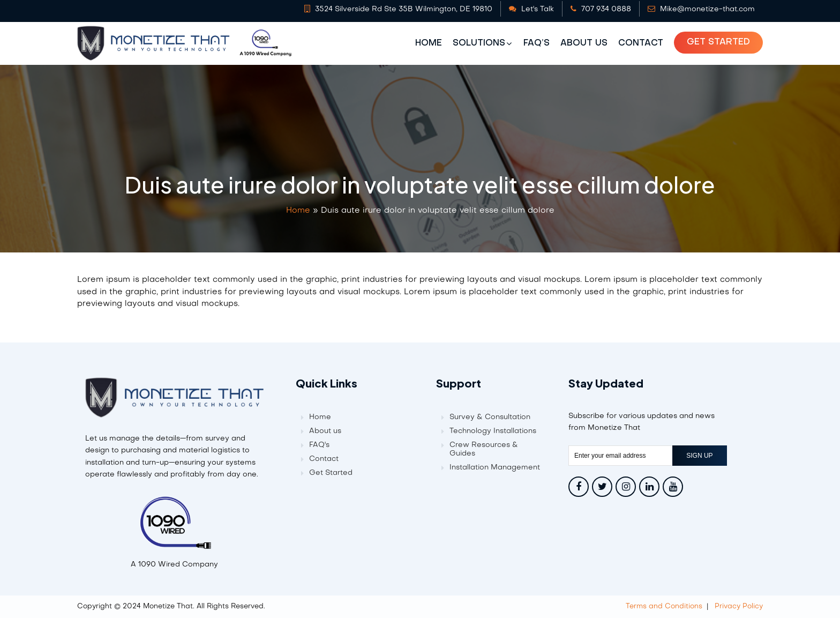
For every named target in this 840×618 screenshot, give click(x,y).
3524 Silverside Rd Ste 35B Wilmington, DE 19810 (398, 9)
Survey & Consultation (490, 417)
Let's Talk (531, 9)
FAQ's (319, 445)
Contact (641, 43)
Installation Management (495, 468)
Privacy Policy (739, 606)
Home (429, 43)
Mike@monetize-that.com (701, 9)
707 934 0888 (601, 9)
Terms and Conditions (664, 606)
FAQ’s (537, 43)
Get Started (718, 42)
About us (584, 43)
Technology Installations (493, 431)
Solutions (479, 43)
